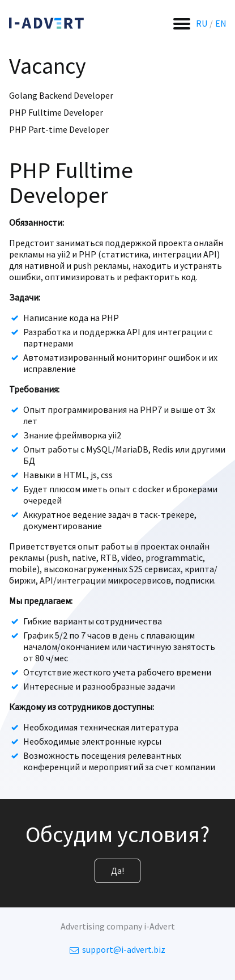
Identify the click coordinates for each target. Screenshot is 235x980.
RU (202, 23)
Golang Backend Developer (61, 95)
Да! (118, 871)
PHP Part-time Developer (59, 129)
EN (221, 23)
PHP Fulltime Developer (56, 112)
